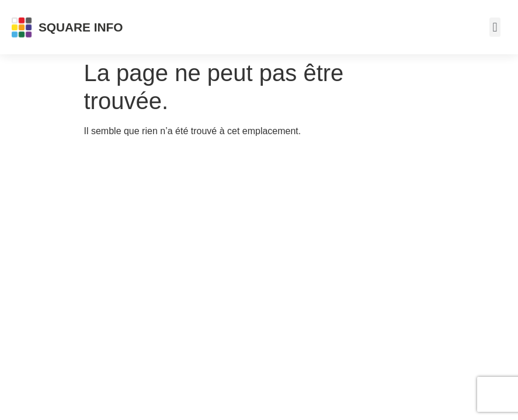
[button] (495, 27)
